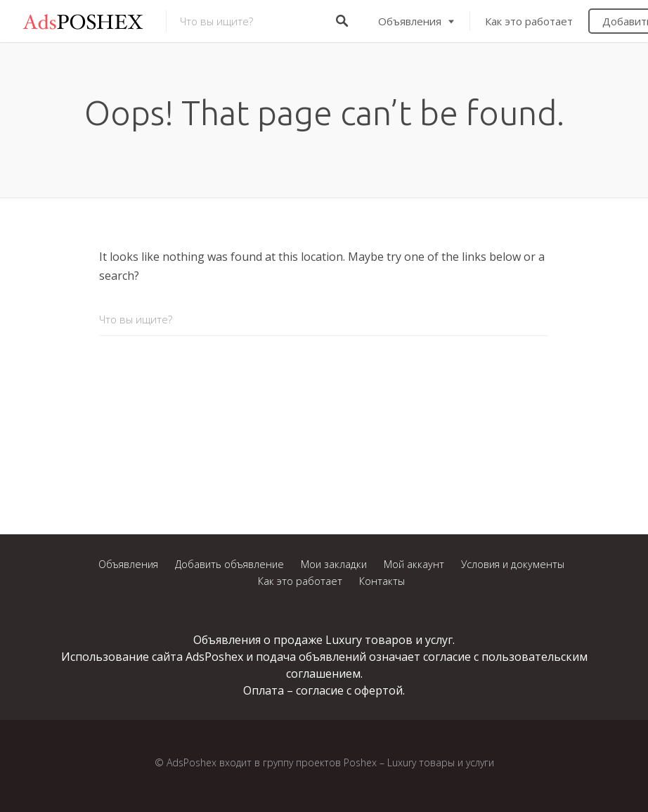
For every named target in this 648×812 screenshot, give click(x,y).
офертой (378, 690)
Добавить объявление (229, 564)
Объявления (410, 21)
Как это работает (529, 21)
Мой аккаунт (414, 564)
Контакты (382, 581)
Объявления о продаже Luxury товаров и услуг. (324, 640)
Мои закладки (334, 564)
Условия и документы (513, 564)
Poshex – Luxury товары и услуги (419, 762)
